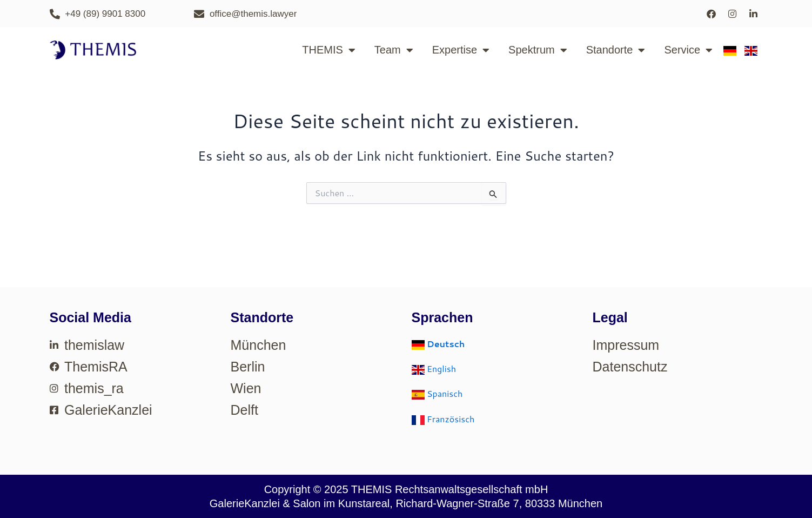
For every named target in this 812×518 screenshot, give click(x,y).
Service (688, 50)
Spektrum (538, 50)
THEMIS (329, 50)
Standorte (616, 50)
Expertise (461, 50)
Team (394, 50)
